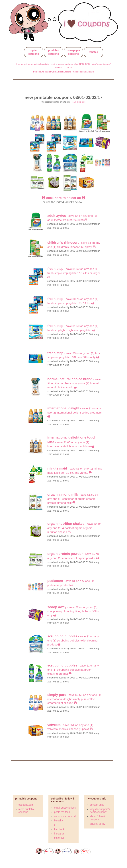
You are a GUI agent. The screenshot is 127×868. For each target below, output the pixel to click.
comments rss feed (65, 816)
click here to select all (63, 198)
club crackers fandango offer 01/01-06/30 (71, 64)
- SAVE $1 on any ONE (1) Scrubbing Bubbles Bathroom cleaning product (73, 669)
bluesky (59, 821)
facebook (59, 829)
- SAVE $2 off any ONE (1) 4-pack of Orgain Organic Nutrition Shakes (74, 528)
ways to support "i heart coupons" (100, 811)
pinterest (59, 838)
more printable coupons (27, 811)
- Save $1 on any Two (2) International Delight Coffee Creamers (74, 412)
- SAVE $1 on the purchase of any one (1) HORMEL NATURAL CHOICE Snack (74, 383)
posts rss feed (62, 812)
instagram (60, 834)
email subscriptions (65, 808)
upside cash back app (84, 72)
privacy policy (97, 824)
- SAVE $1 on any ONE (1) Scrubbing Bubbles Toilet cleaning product (73, 640)
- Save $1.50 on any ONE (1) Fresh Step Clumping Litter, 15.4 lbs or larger (74, 273)
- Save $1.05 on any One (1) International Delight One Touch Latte (72, 442)
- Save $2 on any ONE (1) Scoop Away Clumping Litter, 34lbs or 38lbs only (73, 611)
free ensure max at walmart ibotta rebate (52, 72)
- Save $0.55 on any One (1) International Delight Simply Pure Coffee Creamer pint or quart (74, 699)
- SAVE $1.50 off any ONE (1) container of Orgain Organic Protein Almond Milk (73, 499)
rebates (93, 52)
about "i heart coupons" (97, 818)
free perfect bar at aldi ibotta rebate (33, 64)
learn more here (79, 102)
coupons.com (26, 805)
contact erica (97, 805)
